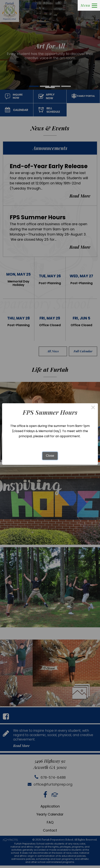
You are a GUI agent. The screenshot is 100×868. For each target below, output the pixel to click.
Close (50, 456)
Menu (89, 5)
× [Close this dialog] (93, 408)
